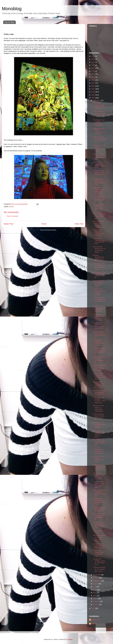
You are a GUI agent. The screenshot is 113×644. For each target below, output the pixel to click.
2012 (93, 71)
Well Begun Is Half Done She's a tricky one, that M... (99, 275)
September (97, 581)
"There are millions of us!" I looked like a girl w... (99, 569)
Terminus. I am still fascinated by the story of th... (99, 392)
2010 (93, 74)
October (96, 578)
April (95, 596)
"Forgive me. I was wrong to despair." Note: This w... (99, 148)
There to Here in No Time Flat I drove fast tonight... (99, 283)
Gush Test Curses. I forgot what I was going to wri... (99, 516)
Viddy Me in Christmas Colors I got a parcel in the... (99, 326)
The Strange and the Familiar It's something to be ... (99, 300)
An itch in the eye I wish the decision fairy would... (99, 459)
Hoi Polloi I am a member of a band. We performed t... (98, 317)
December (97, 100)
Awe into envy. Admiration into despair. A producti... (99, 425)
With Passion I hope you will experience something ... (98, 190)
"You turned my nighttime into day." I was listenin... (98, 484)
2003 (93, 95)
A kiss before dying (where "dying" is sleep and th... (99, 165)
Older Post (79, 224)
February (97, 602)
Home (44, 224)
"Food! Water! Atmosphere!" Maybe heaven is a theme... (99, 385)
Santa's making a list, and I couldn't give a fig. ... (99, 359)
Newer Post (9, 224)
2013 (93, 68)
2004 (93, 92)
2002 (93, 98)
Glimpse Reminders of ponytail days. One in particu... (99, 258)
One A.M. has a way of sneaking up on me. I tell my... (99, 140)
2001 (93, 608)
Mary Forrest (96, 620)
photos (11, 207)
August (96, 584)
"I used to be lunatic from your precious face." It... (98, 343)
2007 (93, 83)
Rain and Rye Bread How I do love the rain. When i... (99, 249)
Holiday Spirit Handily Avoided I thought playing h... (99, 292)
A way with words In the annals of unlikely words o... (99, 351)
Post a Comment (12, 216)
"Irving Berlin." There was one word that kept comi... (99, 241)
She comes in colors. (98, 532)
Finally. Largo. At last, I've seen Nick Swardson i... (99, 334)
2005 (93, 89)
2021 (93, 56)
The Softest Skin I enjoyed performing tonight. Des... (99, 123)
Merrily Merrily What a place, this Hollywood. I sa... (99, 182)
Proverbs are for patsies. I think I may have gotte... (99, 434)
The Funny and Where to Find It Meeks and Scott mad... (99, 309)
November (97, 575)
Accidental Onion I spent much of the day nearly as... (99, 199)
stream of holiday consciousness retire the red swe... (99, 157)
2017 (93, 62)
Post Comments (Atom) (48, 230)
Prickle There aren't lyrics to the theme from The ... (99, 501)
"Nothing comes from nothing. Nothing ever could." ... (98, 468)
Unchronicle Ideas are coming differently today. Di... (99, 538)
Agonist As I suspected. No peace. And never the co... (99, 451)
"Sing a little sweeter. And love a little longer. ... (98, 553)
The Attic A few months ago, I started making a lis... (99, 525)
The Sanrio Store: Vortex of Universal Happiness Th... (99, 224)
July (95, 587)
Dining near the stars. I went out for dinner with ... (99, 114)
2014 (93, 65)
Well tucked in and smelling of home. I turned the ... (99, 493)
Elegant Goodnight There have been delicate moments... (99, 368)
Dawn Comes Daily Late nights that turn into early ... (99, 233)
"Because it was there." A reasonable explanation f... (99, 408)
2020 (93, 59)
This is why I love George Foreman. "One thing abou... (99, 400)
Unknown (95, 624)
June (95, 590)
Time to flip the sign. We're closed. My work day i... (99, 376)
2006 (93, 86)
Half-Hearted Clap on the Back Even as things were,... (99, 266)
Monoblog (12, 9)
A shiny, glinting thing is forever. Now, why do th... (99, 417)
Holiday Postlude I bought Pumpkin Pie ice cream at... (99, 131)
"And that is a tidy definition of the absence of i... (99, 509)
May (95, 593)
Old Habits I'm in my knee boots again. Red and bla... (99, 442)
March (96, 599)
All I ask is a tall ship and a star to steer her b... (99, 546)
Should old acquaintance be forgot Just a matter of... (99, 106)
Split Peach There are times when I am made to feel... (99, 216)
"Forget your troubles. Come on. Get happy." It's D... (99, 562)
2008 (93, 80)
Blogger (70, 639)
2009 (93, 77)
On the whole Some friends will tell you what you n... (98, 476)
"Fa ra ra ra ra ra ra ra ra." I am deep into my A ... (99, 173)
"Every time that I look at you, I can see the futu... (99, 207)
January (96, 605)
